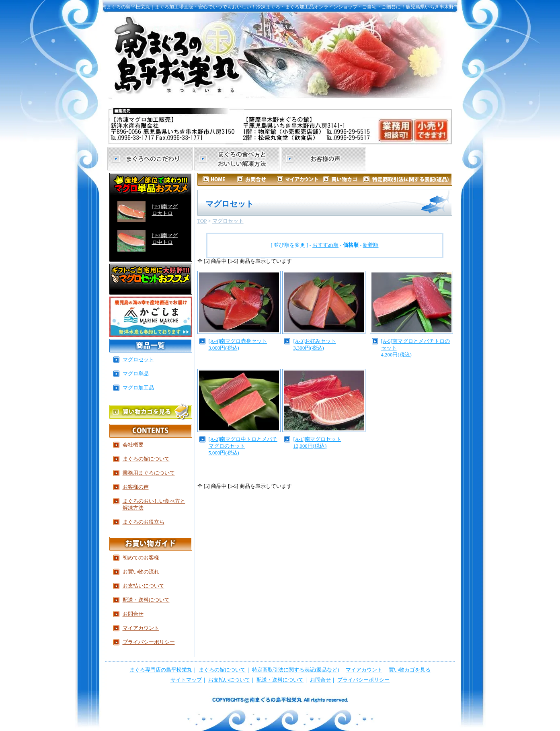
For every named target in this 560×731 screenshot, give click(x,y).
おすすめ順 (325, 245)
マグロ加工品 (138, 388)
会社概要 (133, 445)
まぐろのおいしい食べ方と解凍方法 (154, 505)
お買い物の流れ (141, 572)
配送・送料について (146, 600)
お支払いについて (144, 586)
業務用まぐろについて (149, 473)
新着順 (370, 245)
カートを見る (342, 179)
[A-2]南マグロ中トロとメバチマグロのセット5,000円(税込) (243, 446)
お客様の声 (324, 159)
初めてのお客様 (141, 558)
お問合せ (259, 179)
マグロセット (228, 221)
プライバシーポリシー (149, 642)
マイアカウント (301, 179)
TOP (202, 221)
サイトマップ (186, 680)
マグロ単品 (136, 374)
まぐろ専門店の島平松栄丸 (161, 670)
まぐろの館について (410, 159)
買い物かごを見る (151, 411)
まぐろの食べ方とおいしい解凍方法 (237, 159)
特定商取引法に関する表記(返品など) (296, 670)
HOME (218, 179)
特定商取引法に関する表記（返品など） (408, 179)
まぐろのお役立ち (144, 522)
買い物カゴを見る (410, 670)
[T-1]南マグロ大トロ (165, 210)
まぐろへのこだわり (150, 159)
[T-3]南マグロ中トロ (165, 239)
